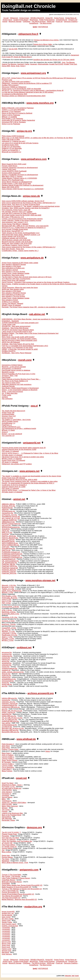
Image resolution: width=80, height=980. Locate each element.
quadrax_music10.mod (10, 926)
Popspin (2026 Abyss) (10, 166)
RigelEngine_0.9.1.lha (10, 635)
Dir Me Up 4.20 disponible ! (11, 147)
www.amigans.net (30, 471)
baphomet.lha (7, 714)
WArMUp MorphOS (37, 18)
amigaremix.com (29, 870)
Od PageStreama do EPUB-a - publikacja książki (19, 428)
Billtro (4, 799)
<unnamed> (6, 928)
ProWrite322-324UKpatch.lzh (12, 554)
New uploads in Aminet (10, 270)
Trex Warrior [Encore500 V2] (12, 896)
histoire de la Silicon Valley (43, 44)
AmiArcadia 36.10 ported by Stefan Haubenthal (18, 120)
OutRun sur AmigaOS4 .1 (11, 150)
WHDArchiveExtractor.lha (11, 527)
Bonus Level (6, 944)
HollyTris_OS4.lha (8, 540)
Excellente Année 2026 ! (10, 145)
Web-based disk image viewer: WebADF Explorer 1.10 (21, 235)
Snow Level (6, 945)
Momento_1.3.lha (8, 587)
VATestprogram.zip (8, 511)
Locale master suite (9, 324)
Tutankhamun (7, 801)
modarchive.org (33, 907)
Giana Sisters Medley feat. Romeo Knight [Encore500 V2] (22, 885)
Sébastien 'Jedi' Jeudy (72, 976)
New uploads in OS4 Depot (11, 266)
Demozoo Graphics (71, 22)
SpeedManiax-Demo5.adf (11, 517)
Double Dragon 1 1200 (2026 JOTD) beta (16, 184)
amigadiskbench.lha (9, 679)
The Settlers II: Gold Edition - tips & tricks (16, 420)
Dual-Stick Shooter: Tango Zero (13, 249)
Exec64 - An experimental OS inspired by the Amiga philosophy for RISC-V (28, 483)
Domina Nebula (7, 848)
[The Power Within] (8, 845)
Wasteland (5, 861)
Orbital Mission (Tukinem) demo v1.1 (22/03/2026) (19, 178)
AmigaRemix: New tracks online (13, 275)
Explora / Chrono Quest (10, 749)
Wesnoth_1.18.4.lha (9, 585)
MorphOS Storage (15, 22)
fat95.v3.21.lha (7, 532)
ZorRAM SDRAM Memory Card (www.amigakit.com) (20, 323)
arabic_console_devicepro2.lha (13, 672)
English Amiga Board (21, 20)
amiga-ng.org (24, 131)
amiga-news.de (31, 196)
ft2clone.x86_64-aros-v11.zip (12, 711)
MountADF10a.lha (8, 541)
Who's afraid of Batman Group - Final (15, 863)
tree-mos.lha (6, 525)
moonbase (5, 795)
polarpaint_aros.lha (9, 702)
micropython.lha (7, 513)
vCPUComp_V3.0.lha (9, 515)
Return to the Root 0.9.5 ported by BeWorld (17, 113)
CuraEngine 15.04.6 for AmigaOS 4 (14, 485)
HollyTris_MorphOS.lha (10, 538)
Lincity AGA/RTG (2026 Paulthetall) (14, 171)
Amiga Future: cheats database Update (16, 273)
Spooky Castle (7, 922)
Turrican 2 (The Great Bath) (11, 875)
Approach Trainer (23, 64)
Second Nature (7, 797)
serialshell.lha (7, 663)
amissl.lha (5, 683)
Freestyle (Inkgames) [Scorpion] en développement (20, 168)
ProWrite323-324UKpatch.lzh (12, 557)
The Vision (5, 859)
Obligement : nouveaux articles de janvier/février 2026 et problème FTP (27, 83)
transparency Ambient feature (12, 365)
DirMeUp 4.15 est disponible (12, 148)
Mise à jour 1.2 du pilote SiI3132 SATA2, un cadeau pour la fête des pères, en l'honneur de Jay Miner (37, 138)
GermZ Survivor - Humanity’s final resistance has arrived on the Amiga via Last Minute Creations (36, 282)
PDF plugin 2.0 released (10, 451)
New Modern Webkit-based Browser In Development (20, 388)
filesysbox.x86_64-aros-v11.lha (13, 728)
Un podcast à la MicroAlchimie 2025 (14, 94)
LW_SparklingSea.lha (9, 563)
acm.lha (5, 686)
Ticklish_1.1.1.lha (8, 589)
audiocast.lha (6, 676)
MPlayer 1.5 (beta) (8, 430)
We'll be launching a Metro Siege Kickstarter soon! (19, 340)
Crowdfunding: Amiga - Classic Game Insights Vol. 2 (20, 251)
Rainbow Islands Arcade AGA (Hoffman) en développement (23, 185)
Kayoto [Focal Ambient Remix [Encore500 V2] (18, 894)
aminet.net (19, 499)
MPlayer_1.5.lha (8, 592)
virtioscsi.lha (6, 677)
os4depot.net (24, 647)
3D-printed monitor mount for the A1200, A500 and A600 (22, 215)
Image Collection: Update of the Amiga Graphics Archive (21, 220)
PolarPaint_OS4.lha (9, 572)
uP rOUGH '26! (7, 843)
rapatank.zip (6, 670)
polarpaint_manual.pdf (10, 704)
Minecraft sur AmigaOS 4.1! (11, 152)
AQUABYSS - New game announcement (16, 326)
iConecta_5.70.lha (8, 621)
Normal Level (6, 951)
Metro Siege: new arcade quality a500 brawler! (18, 337)
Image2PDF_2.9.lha (9, 628)
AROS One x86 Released (11, 342)
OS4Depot (27, 22)
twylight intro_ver (8, 913)
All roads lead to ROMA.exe (12, 788)
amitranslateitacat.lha (9, 725)
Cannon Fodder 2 (8, 757)
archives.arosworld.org (41, 693)
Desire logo (6, 855)
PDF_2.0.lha (6, 603)
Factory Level (7, 949)
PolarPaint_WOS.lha (9, 573)
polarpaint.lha (7, 665)
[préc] (35, 27)
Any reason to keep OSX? (11, 383)
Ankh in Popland (8, 755)
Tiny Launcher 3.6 (8, 436)
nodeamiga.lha (7, 656)
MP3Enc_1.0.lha (8, 640)
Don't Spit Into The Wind (10, 838)
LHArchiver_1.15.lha (9, 633)
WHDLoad (51, 22)
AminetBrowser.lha (8, 548)
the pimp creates (8, 919)
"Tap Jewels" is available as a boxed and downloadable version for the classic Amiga (31, 476)
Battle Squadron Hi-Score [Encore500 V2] (16, 887)
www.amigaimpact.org (33, 73)
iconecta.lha (6, 658)
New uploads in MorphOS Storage (14, 265)
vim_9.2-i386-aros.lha (9, 720)
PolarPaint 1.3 (7, 425)
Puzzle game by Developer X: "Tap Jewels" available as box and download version (31, 206)
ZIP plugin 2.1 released (10, 462)
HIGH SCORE (7, 804)
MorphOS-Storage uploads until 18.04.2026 (17, 242)
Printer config (6, 395)
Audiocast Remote (8, 386)
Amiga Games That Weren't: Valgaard (15, 224)
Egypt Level (6, 947)
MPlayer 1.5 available (9, 117)
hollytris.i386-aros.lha (9, 698)
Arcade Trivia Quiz (70, 64)
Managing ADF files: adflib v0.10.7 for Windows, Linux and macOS (25, 226)
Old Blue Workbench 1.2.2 (11, 427)
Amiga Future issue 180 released (13, 280)
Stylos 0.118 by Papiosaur (11, 115)
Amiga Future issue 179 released (13, 460)
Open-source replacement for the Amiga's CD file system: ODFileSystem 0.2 (29, 247)
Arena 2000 (6, 66)
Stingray (5, 808)
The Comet (6, 810)
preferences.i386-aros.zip (11, 707)
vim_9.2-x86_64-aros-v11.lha (12, 718)
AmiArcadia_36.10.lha (10, 598)
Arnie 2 (23, 66)
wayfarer (5, 397)
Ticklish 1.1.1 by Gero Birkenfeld (13, 110)
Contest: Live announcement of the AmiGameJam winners (22, 219)
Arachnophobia (43, 64)
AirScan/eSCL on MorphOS (11, 369)
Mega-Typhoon (7, 771)
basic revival (6, 917)
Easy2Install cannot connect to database (16, 370)
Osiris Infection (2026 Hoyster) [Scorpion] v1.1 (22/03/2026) (23, 189)
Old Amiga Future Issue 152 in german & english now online (23, 457)
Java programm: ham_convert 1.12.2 (15, 222)
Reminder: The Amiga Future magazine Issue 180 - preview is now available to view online (34, 307)
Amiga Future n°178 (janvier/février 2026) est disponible (21, 89)
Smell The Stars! (8, 783)
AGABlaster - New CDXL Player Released (17, 353)
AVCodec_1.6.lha (8, 639)
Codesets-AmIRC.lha (9, 520)
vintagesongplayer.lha (9, 668)
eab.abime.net (37, 314)
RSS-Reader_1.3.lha (9, 596)
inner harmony (7, 954)
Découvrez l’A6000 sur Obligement (14, 87)
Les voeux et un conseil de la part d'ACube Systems (20, 143)
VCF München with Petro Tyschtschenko (16, 279)
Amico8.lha (6, 529)
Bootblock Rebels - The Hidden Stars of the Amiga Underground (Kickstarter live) (30, 333)
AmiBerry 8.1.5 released (10, 302)
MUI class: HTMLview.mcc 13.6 (13, 217)
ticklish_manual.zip (8, 712)
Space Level (6, 920)
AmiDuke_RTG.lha (8, 506)
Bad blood (5, 952)
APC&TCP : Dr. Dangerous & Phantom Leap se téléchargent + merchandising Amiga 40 (33, 90)
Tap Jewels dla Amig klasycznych (13, 411)
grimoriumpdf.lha (8, 681)
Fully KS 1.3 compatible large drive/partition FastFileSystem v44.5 (25, 346)
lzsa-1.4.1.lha (6, 601)
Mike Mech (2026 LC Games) (12, 176)
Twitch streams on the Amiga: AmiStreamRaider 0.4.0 (21, 233)
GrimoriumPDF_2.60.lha (10, 607)
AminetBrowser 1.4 (8, 423)
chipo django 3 (7, 792)
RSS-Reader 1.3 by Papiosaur (12, 119)
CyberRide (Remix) (9, 880)
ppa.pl (34, 406)
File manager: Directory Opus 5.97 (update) (17, 212)
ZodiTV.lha (6, 547)
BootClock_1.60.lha (9, 624)
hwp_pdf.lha (6, 723)
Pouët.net (59, 22)
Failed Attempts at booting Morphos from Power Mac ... (21, 379)
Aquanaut (34, 64)
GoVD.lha (5, 534)
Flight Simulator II (8, 744)
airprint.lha (5, 661)
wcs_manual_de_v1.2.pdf (11, 518)
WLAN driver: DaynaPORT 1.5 (12, 231)
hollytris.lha (6, 660)
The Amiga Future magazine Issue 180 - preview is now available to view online (30, 481)
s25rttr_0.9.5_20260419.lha (11, 591)
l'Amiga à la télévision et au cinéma (46, 40)
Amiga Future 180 (8, 413)
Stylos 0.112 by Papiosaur (11, 124)
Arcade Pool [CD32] (56, 64)
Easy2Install (6, 377)
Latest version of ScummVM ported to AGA (17, 332)
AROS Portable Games (10, 421)
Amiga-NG (49, 18)
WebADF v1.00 (7, 335)
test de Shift (13, 49)
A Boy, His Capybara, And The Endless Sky (17, 841)
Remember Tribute (8, 820)
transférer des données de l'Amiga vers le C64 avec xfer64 (54, 60)
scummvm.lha (7, 654)
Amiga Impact (24, 18)
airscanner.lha (7, 652)
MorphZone (34, 20)
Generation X (6, 794)
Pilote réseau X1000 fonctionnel (13, 136)
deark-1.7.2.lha (7, 637)
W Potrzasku (6, 762)
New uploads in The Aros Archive (13, 272)
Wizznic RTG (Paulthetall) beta (13, 180)
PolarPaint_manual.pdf (10, 568)
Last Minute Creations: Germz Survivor (15, 245)
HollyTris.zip (6, 550)
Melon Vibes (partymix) (10, 806)
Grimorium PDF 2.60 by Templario (14, 122)
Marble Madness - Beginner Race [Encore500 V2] (19, 899)
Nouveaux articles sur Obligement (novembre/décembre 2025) (24, 96)
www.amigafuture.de (32, 258)
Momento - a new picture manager (14, 367)
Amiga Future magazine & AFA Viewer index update (20, 263)
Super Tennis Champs (10, 760)
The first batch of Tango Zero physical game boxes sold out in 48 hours (27, 277)
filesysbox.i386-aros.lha (10, 730)
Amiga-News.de (71, 18)
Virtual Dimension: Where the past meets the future (20, 288)
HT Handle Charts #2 (9, 847)
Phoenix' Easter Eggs (9, 834)
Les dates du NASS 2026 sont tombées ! (16, 82)
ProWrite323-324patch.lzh (11, 556)
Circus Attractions (8, 767)
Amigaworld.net (62, 20)
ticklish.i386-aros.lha (9, 716)
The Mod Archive (46, 23)
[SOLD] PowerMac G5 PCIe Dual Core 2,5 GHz (19, 374)
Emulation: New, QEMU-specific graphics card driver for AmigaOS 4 (26, 208)
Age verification (7, 399)
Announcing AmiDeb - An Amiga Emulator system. (19, 339)
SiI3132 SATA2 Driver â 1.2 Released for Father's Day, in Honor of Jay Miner (30, 453)
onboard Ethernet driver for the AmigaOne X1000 (19, 449)
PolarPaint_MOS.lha (9, 570)
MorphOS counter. (8, 372)
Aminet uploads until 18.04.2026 (13, 236)
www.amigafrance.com (34, 159)
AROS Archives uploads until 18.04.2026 (16, 240)
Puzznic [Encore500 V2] (10, 892)
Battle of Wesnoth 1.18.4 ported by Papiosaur (18, 108)
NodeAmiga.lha (7, 508)
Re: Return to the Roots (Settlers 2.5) (15, 381)
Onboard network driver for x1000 (14, 487)
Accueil (6, 18)
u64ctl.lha (5, 509)
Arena (13, 66)
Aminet (5, 22)
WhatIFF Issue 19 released (11, 305)
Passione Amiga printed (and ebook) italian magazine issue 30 (24, 448)
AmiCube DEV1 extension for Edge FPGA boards (19, 213)
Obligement (14, 18)
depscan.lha (6, 674)
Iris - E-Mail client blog (10, 393)
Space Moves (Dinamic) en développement (17, 182)
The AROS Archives (39, 22)
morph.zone (25, 360)
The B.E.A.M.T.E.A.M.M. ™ (11, 832)
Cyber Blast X (7, 769)
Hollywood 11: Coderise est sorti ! (14, 141)
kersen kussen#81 (8, 912)
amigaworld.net (32, 443)
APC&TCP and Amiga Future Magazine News (18, 330)
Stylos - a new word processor (12, 392)
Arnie (18, 66)
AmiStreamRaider (8, 414)
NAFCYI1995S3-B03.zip (10, 545)
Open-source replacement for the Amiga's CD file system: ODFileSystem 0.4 (29, 203)
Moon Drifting (6, 852)
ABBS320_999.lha (8, 504)
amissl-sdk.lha (7, 684)
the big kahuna (7, 915)
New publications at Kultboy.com (13, 268)
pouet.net (21, 778)
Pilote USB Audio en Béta (11, 140)
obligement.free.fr (28, 34)
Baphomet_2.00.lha (9, 612)
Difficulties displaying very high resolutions (17, 384)
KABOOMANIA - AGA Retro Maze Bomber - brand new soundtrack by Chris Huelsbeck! (32, 319)
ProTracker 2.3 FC (8, 787)
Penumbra (5, 836)
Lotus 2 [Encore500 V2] (10, 891)
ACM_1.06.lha (7, 610)
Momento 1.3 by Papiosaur (11, 111)
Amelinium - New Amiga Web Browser (15, 328)
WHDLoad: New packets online (13, 289)
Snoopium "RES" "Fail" (10, 376)
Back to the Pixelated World (11, 815)
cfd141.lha (5, 531)
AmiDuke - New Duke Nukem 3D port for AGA (18, 344)
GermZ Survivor (7, 418)
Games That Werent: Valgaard (12, 304)
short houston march (9, 924)
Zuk (3, 850)
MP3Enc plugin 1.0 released (12, 459)
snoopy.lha (6, 667)
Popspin (5, 811)
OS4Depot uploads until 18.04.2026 (14, 238)
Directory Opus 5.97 (9, 416)
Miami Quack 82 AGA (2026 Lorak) (14, 164)
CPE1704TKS (7, 790)
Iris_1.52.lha (6, 630)
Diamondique (6, 817)
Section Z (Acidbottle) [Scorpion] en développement (20, 175)
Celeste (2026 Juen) (9, 169)
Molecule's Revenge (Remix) (12, 882)
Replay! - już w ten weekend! (12, 434)
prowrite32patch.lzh (9, 559)
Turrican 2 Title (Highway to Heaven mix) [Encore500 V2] (22, 889)
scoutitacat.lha (7, 727)
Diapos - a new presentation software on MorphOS (20, 390)
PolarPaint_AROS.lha (9, 566)
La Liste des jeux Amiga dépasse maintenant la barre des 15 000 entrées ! (28, 92)
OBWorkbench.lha (8, 522)
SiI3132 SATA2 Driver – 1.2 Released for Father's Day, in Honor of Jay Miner (29, 490)
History (48, 751)
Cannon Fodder (7, 766)
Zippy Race (6, 746)
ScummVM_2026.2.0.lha (10, 614)
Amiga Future (7, 20)
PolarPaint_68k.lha (8, 564)
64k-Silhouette (7, 819)
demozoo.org (34, 827)
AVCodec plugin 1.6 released (12, 455)
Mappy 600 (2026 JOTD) (10, 187)
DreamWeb (6, 884)
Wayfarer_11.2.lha (8, 631)
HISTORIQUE (43, 27)
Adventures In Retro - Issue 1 (12, 785)
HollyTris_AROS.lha (9, 536)
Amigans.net (73, 20)
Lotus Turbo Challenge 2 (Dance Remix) (16, 878)
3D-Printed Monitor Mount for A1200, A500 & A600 (20, 480)
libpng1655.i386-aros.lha (10, 732)
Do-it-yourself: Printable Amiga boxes (15, 229)
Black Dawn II (7, 753)
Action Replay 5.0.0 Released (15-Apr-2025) (17, 348)
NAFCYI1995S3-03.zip (10, 543)
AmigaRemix (34, 23)
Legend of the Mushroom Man (12, 813)
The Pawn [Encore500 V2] (11, 898)
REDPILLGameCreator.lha (11, 524)
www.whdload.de (26, 739)
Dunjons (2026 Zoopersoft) (11, 173)
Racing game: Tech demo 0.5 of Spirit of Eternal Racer (21, 205)
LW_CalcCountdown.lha (10, 561)
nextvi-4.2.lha (6, 600)
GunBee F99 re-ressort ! (10, 85)
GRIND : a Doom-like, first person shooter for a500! (20, 349)
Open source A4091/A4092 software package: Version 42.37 (23, 201)
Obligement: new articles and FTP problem (17, 464)
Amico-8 (5, 432)
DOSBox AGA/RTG (9, 351)
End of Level (6, 942)
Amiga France (59, 18)
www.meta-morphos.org (40, 103)
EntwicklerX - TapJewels (10, 321)
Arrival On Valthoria (9, 840)
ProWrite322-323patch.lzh (11, 552)
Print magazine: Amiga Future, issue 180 (16, 210)
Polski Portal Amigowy (47, 20)
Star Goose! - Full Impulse (11, 876)
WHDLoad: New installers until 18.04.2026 (17, 244)
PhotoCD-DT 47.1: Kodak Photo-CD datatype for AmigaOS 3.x (24, 228)
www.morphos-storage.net (40, 580)
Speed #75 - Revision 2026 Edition (14, 803)
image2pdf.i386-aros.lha (10, 721)
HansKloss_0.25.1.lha (10, 617)
